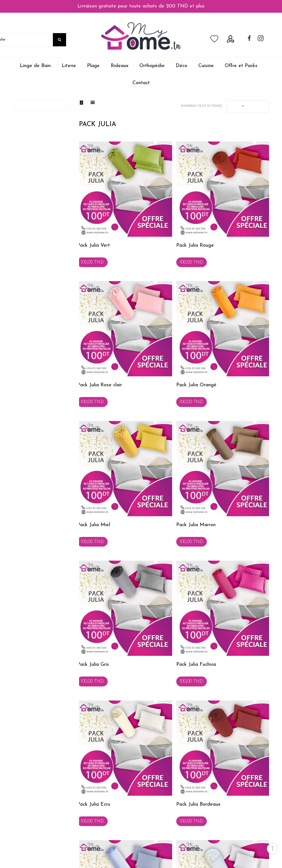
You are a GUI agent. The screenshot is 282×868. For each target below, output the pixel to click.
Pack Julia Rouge (161, 216)
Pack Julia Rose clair (231, 216)
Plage (93, 66)
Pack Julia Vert (93, 216)
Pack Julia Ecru (225, 432)
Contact (141, 83)
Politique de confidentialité (37, 825)
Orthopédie (152, 66)
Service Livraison (94, 825)
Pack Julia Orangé (96, 324)
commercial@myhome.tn (181, 789)
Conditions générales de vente (41, 785)
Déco (181, 66)
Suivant (186, 594)
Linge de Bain (35, 66)
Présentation (90, 795)
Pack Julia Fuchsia (162, 432)
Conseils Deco (92, 775)
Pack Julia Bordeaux (98, 539)
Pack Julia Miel (159, 324)
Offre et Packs (241, 66)
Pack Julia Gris (92, 432)
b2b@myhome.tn (174, 817)
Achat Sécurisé (27, 775)
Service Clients (92, 805)
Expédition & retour (31, 795)
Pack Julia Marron (228, 324)
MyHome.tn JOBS (30, 815)
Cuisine (206, 66)
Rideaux (120, 66)
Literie (69, 66)
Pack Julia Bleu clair (164, 539)
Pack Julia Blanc (226, 539)
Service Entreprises (96, 815)
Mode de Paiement (31, 805)
